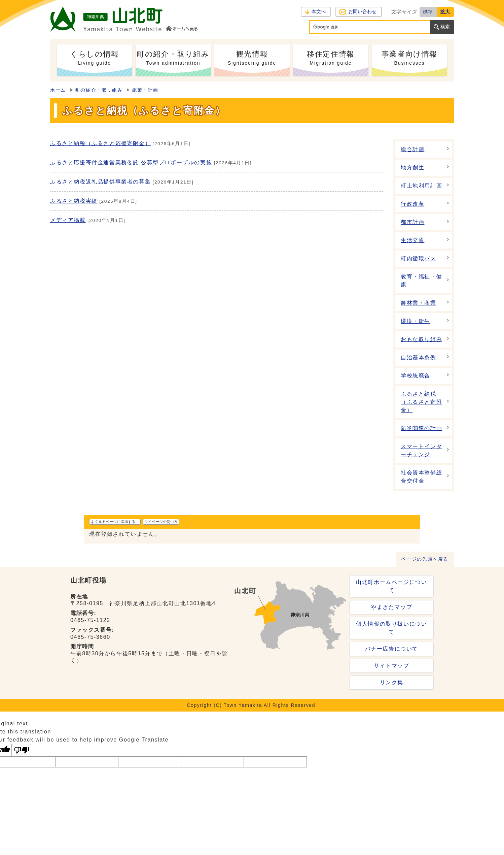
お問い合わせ (362, 12)
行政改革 (412, 204)
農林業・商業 (419, 303)
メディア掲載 (68, 220)
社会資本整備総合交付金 (421, 477)
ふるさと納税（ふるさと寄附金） (421, 402)
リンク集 (392, 682)
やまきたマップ (391, 607)
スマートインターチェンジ (421, 450)
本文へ (319, 12)
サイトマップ (392, 666)
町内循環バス (419, 258)
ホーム (58, 90)
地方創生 (412, 168)
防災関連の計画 (421, 428)
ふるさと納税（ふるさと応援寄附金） (100, 143)
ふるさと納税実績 (74, 201)
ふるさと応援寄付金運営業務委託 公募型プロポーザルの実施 (131, 162)
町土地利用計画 (421, 186)
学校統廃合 (416, 376)
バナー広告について (392, 649)
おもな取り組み (421, 339)
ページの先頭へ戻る (425, 559)
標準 (428, 12)
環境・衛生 (416, 321)
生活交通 (412, 240)
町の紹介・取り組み (99, 90)
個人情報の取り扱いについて (391, 628)
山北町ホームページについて (391, 586)
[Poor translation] (22, 750)
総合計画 (412, 149)
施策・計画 (145, 90)
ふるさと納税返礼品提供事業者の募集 (100, 182)
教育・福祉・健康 (421, 281)
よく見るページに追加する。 (115, 522)
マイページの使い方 (161, 522)
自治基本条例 (419, 357)
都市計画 (412, 222)
